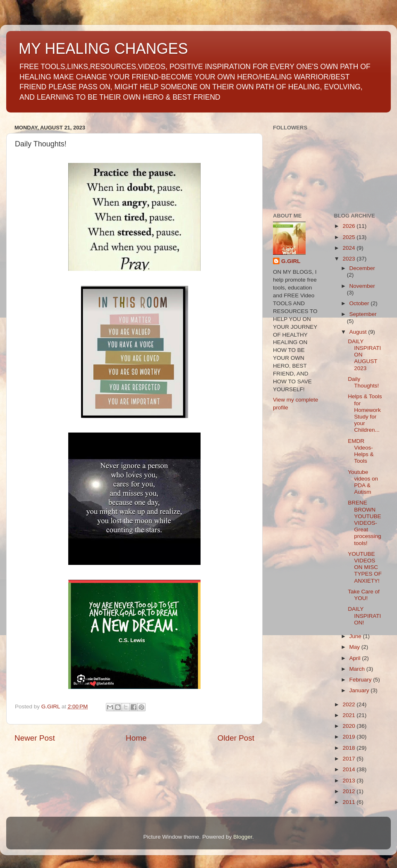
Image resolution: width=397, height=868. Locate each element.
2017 (349, 759)
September (363, 314)
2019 (349, 737)
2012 (349, 791)
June (356, 636)
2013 (349, 781)
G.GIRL (291, 261)
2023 (349, 259)
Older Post (236, 738)
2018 (349, 748)
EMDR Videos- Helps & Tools (361, 451)
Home (136, 738)
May (355, 647)
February (361, 680)
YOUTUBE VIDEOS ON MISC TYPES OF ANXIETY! (365, 567)
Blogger (243, 837)
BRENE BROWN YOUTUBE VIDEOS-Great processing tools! (364, 523)
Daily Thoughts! (363, 382)
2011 (349, 802)
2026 (349, 226)
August (359, 332)
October (360, 303)
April (356, 658)
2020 (349, 726)
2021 (349, 715)
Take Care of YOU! (364, 595)
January (360, 690)
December (362, 268)
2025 (349, 237)
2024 (349, 248)
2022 (349, 704)
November (362, 286)
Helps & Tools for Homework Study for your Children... (365, 413)
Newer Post (35, 738)
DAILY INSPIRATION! (364, 616)
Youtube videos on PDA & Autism (363, 482)
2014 (349, 769)
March (358, 669)
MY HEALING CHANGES (103, 49)
